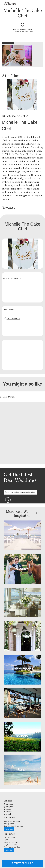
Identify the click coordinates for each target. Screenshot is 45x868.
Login (6, 840)
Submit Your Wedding (12, 821)
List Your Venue (9, 837)
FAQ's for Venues (10, 845)
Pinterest (8, 812)
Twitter (7, 809)
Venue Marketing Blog (12, 847)
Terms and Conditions (12, 842)
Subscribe (9, 829)
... (7, 315)
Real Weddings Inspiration (13, 826)
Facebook (8, 804)
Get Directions (13, 319)
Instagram (8, 807)
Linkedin (8, 814)
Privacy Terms (9, 824)
